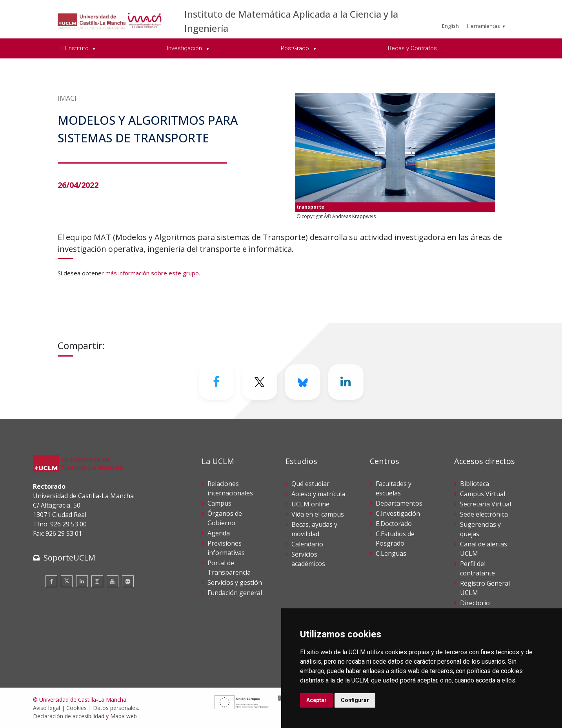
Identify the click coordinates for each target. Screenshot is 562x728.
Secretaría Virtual (486, 504)
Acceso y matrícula (318, 494)
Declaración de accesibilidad (69, 716)
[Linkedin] (346, 382)
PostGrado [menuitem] (296, 48)
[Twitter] (260, 382)
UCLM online (310, 504)
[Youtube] (113, 581)
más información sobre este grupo (152, 273)
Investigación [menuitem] (185, 48)
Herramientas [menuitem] (484, 26)
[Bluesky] (303, 382)
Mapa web (124, 716)
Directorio (475, 603)
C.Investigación (398, 513)
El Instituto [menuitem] (76, 48)
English (450, 26)
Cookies (76, 708)
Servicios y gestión (235, 582)
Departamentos (399, 503)
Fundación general (235, 593)
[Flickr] (128, 581)
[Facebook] (216, 382)
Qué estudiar (310, 484)
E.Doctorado (394, 524)
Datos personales (115, 708)
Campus (219, 503)
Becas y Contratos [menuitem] (412, 48)
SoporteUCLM (69, 558)
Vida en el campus (318, 514)
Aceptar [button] (316, 700)
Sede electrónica (484, 514)
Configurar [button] (355, 700)
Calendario (307, 544)
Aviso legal (46, 708)
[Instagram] (97, 581)
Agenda (219, 533)
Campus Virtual (483, 494)
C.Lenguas (391, 553)
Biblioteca (475, 484)
